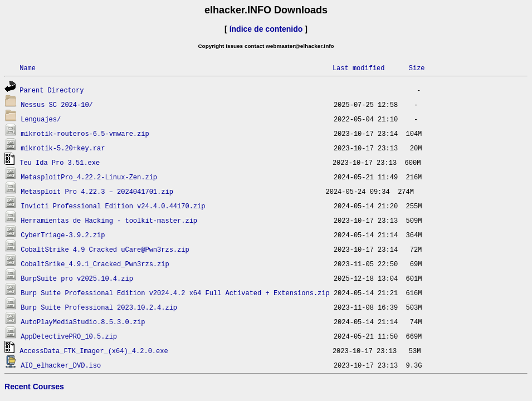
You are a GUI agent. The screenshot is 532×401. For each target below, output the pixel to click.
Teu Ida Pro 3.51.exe (60, 162)
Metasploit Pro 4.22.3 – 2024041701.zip (97, 191)
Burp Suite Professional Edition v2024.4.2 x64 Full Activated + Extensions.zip (175, 293)
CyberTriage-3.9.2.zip (63, 235)
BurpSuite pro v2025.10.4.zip (77, 278)
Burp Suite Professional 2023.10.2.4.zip (99, 307)
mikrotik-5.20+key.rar (63, 148)
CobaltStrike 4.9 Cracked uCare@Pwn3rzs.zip (105, 249)
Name (28, 68)
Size (417, 68)
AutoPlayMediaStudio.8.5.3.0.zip (83, 322)
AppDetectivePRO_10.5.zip (69, 336)
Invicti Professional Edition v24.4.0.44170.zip (113, 206)
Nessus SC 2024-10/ (57, 104)
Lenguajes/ (41, 119)
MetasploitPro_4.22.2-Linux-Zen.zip (89, 177)
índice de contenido (266, 29)
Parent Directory (52, 90)
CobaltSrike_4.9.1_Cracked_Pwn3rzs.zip (95, 264)
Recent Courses (34, 387)
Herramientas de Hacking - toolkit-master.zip (109, 220)
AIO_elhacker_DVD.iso (61, 365)
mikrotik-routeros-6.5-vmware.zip (85, 133)
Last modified (359, 68)
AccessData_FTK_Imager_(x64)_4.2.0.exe (94, 351)
